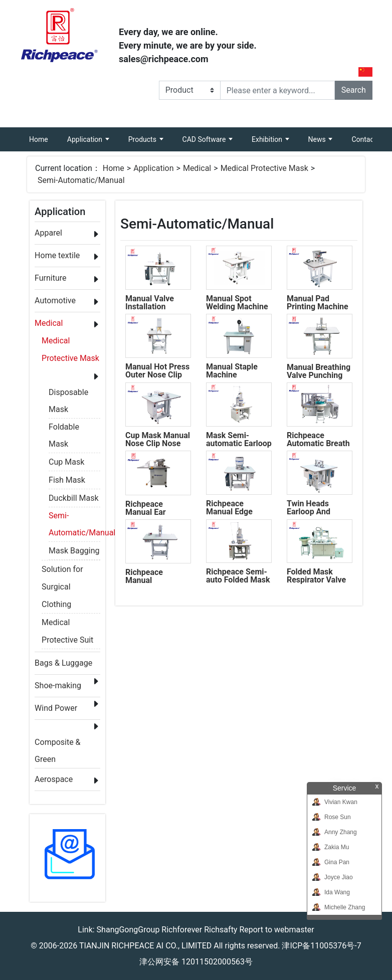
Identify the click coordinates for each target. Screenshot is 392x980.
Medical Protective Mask (264, 168)
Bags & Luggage (63, 663)
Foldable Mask (64, 429)
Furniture (50, 278)
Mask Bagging (74, 551)
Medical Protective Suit (67, 624)
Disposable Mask (68, 394)
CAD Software (205, 139)
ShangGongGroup (128, 930)
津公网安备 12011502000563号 (196, 962)
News (318, 139)
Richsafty (221, 930)
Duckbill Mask (73, 498)
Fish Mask (67, 480)
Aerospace (54, 779)
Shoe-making (58, 685)
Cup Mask (66, 462)
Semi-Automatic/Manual (81, 180)
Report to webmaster (276, 930)
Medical (197, 168)
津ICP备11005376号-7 (321, 946)
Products (143, 139)
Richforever (182, 930)
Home (43, 135)
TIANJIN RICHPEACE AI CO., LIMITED (145, 946)
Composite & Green (57, 744)
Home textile (57, 255)
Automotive (55, 301)
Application (86, 139)
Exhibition (268, 139)
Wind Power (56, 708)
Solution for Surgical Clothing (62, 571)
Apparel (48, 233)
